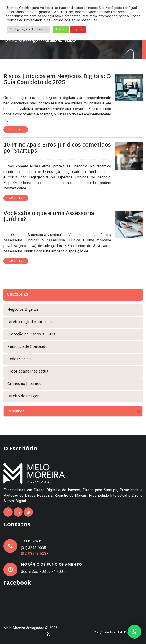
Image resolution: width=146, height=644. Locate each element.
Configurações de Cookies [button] (28, 30)
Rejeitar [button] (78, 30)
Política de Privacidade (24, 21)
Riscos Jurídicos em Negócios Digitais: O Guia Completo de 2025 (57, 80)
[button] (135, 632)
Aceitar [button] (61, 30)
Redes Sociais (19, 359)
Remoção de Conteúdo (28, 347)
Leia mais (16, 129)
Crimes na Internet (24, 384)
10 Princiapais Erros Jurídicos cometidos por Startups (57, 148)
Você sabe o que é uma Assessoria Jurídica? (49, 217)
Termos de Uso (63, 21)
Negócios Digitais (23, 310)
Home (9, 42)
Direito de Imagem (24, 396)
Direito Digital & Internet (30, 322)
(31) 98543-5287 (35, 554)
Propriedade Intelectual (28, 372)
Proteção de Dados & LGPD (31, 335)
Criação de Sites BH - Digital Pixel (117, 633)
